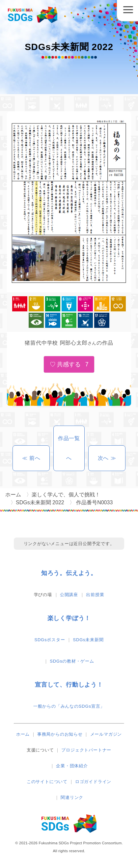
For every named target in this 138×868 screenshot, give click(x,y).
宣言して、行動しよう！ (69, 685)
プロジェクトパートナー (86, 750)
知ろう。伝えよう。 (69, 573)
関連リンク (72, 797)
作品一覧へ (69, 448)
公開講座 (69, 595)
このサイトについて (47, 782)
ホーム (23, 734)
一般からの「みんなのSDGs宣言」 (69, 706)
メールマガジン (106, 734)
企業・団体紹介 (72, 766)
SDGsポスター (50, 640)
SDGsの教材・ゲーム (72, 661)
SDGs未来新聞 (88, 640)
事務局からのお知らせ (60, 734)
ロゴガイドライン (93, 782)
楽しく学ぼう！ (69, 618)
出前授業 (95, 595)
